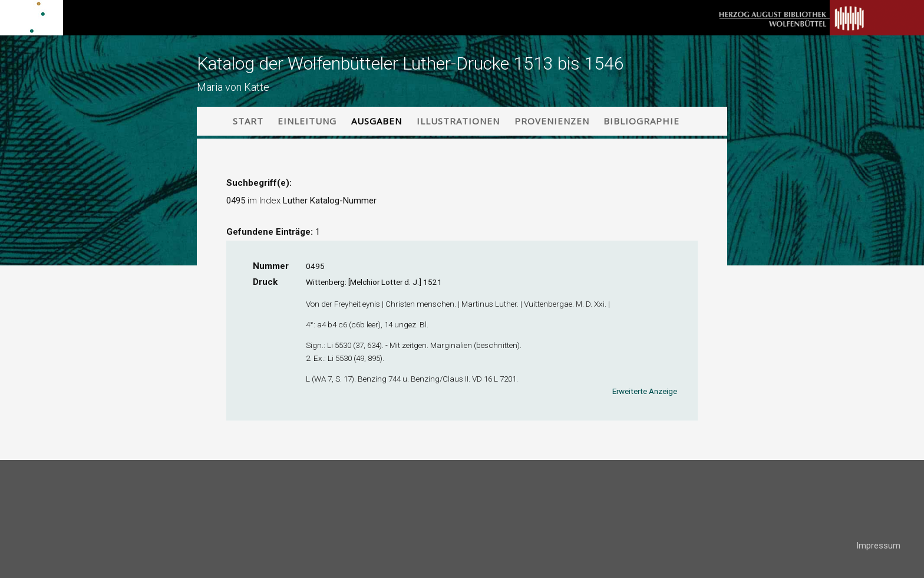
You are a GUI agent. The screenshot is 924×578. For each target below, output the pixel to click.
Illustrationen (458, 121)
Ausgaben (377, 121)
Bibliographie (641, 121)
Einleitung (307, 121)
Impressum (878, 546)
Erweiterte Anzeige (645, 391)
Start (248, 121)
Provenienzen (552, 121)
